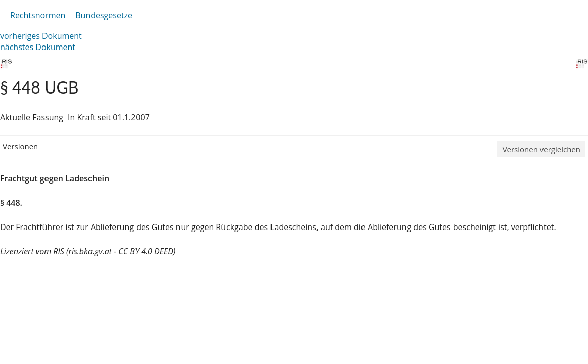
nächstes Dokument (38, 47)
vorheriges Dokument (41, 36)
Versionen (20, 146)
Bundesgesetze (104, 15)
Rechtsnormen (38, 15)
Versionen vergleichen (541, 149)
